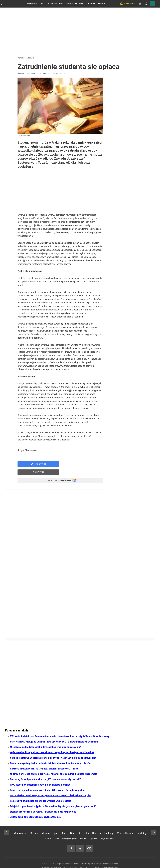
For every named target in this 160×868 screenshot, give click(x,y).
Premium (102, 4)
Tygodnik (91, 4)
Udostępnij (40, 464)
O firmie (48, 832)
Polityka (45, 4)
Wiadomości (33, 4)
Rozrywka (80, 4)
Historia (96, 826)
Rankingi (109, 826)
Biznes (54, 4)
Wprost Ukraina (125, 826)
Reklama (83, 832)
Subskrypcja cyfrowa (70, 832)
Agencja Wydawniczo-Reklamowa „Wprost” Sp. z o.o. (75, 857)
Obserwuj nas (56, 473)
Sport (56, 826)
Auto (64, 826)
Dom (61, 4)
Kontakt (56, 832)
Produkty (141, 826)
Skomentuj (84, 464)
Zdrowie (69, 4)
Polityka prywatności (107, 832)
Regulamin (93, 832)
